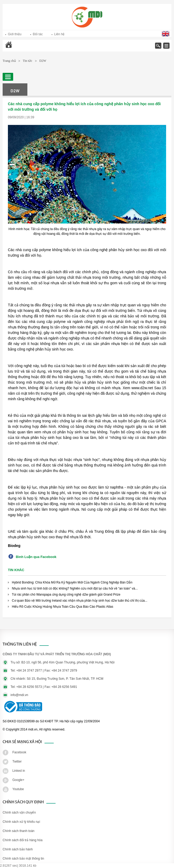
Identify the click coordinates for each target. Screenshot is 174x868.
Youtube (18, 789)
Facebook (19, 752)
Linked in (19, 771)
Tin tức (28, 61)
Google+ (18, 780)
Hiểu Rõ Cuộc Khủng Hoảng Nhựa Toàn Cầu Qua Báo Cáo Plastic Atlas (63, 607)
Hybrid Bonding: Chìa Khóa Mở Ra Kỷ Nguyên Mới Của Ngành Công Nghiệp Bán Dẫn (72, 582)
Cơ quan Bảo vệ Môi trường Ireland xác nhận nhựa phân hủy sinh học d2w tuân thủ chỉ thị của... (80, 601)
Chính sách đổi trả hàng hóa (23, 840)
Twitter (17, 762)
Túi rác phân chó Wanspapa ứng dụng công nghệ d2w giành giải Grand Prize (66, 595)
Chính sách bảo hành (18, 849)
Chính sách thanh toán (19, 831)
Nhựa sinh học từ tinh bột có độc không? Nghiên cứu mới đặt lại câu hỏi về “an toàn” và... (75, 588)
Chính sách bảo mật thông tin (23, 859)
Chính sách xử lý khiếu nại (21, 822)
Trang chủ (23, 48)
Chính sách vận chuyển (19, 813)
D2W (43, 61)
